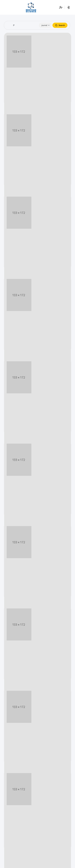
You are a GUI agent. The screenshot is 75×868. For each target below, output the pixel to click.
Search (60, 25)
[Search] (37, 25)
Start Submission (38, 90)
